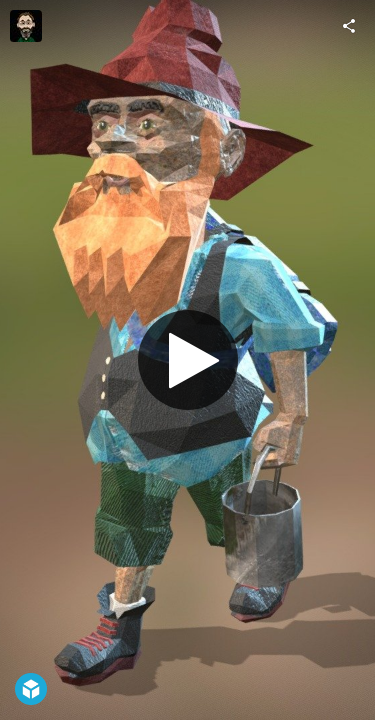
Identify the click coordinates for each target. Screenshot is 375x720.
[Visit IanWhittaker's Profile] (26, 26)
